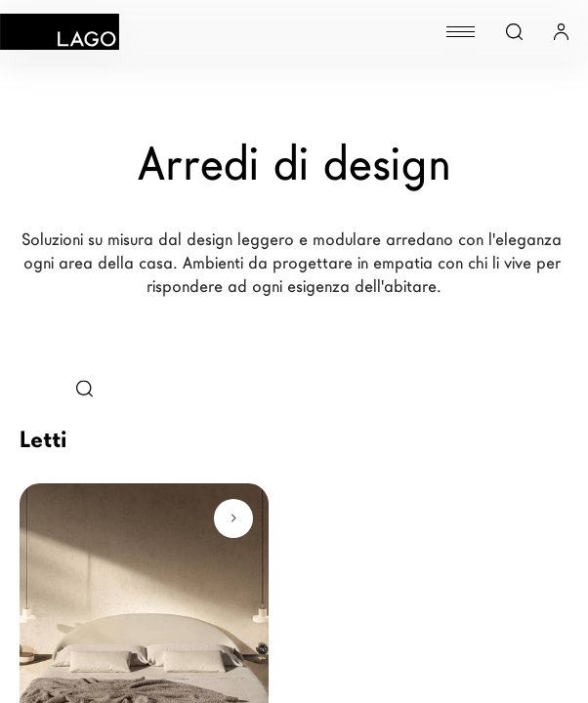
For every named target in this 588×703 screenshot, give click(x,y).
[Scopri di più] (233, 518)
